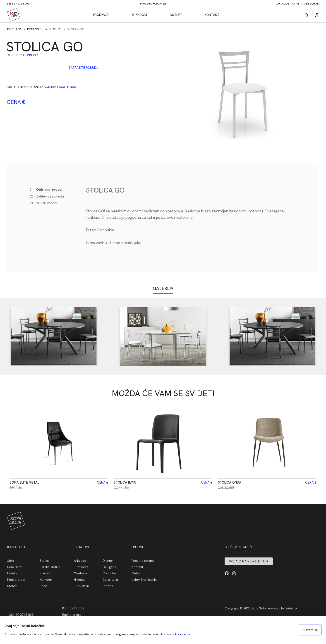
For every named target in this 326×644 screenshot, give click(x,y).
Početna (14, 29)
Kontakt (212, 15)
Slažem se (310, 630)
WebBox (291, 608)
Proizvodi (101, 15)
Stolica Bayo (125, 482)
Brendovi (139, 15)
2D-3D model (43, 203)
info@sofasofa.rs (153, 4)
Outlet (176, 15)
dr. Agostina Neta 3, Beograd (298, 4)
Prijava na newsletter (249, 561)
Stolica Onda (230, 482)
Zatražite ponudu (84, 68)
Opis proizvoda (46, 189)
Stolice (55, 29)
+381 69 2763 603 (18, 4)
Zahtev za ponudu (47, 196)
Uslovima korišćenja (176, 634)
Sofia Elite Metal (24, 482)
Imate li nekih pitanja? (41, 87)
